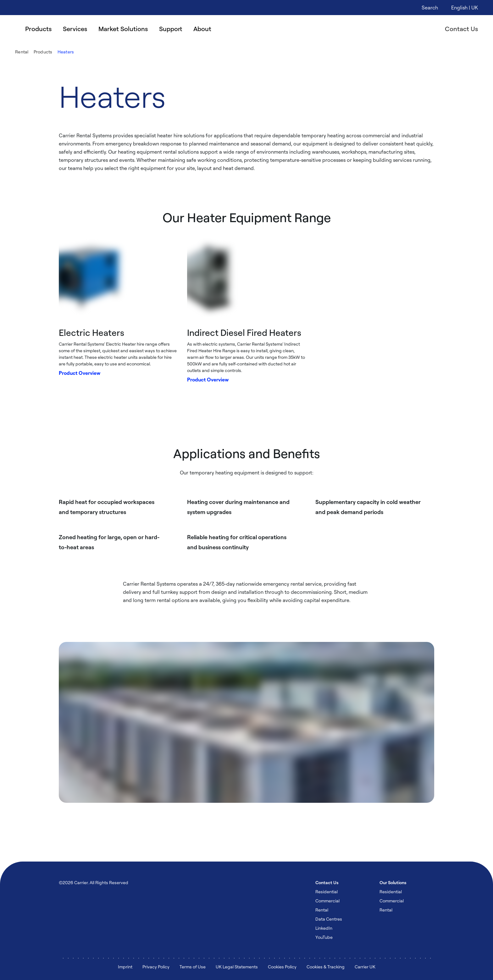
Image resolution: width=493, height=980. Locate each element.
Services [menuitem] (75, 29)
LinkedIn (324, 928)
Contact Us (461, 29)
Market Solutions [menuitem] (123, 29)
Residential (327, 892)
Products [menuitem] (38, 29)
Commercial (327, 901)
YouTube (324, 937)
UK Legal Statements (237, 967)
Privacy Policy (156, 967)
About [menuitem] (202, 29)
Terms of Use (193, 967)
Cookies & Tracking (326, 967)
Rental (22, 52)
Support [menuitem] (171, 29)
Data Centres (329, 919)
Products (43, 52)
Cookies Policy (282, 967)
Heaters (66, 52)
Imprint (125, 967)
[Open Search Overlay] (430, 8)
